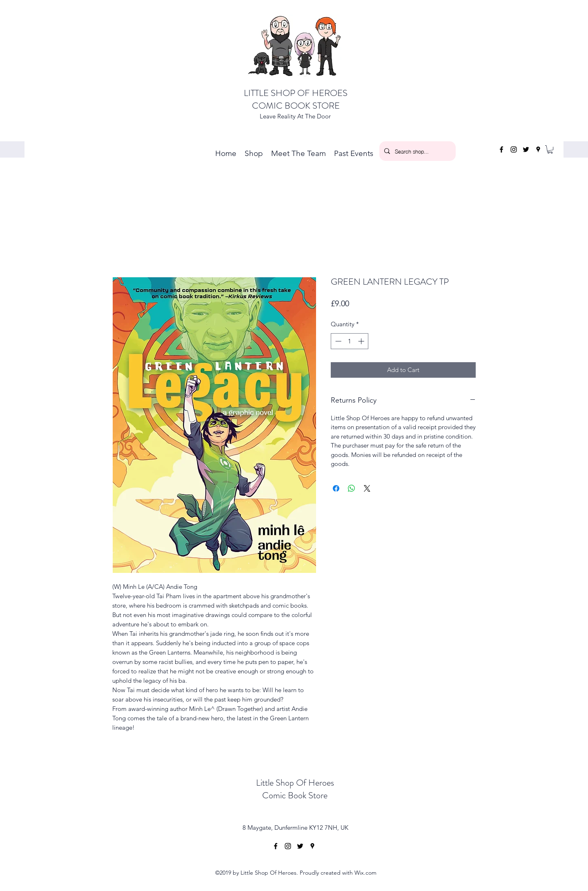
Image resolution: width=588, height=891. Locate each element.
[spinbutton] (350, 341)
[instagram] (514, 149)
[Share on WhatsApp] (352, 488)
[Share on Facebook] (336, 488)
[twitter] (526, 149)
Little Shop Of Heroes (295, 783)
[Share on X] (367, 488)
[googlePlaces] (538, 149)
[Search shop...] (417, 151)
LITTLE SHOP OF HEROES (296, 93)
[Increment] (362, 341)
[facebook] (501, 149)
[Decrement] (337, 341)
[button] (550, 149)
